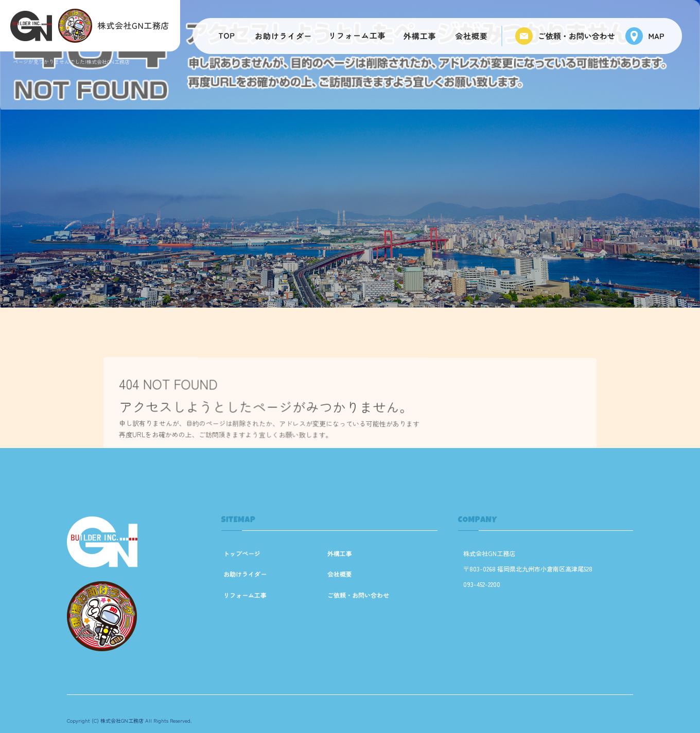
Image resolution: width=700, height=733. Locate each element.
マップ (649, 36)
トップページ (224, 36)
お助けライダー (283, 36)
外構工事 (419, 36)
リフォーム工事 (358, 36)
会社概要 (474, 36)
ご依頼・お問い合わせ (564, 36)
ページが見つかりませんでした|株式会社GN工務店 (71, 61)
